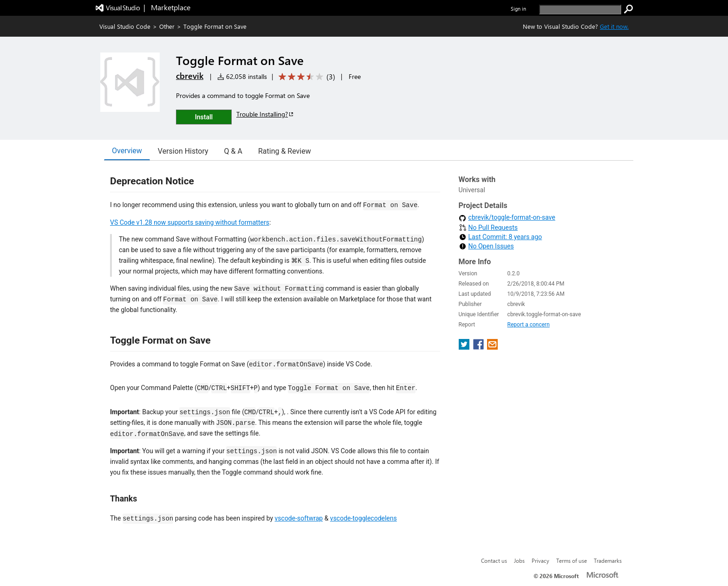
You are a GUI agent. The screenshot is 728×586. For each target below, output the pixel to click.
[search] (580, 10)
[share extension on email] (492, 347)
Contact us (494, 560)
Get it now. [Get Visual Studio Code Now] (614, 26)
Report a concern (529, 325)
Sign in (518, 9)
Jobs (519, 560)
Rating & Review (285, 151)
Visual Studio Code (125, 26)
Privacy (540, 560)
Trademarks (608, 560)
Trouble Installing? (265, 114)
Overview (127, 151)
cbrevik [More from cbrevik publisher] (190, 76)
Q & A (233, 151)
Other (167, 26)
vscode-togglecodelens (364, 518)
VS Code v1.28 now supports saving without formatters (190, 222)
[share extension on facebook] (479, 347)
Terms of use (572, 560)
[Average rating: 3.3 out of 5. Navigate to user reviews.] (305, 77)
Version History (183, 151)
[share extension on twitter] (465, 347)
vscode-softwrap (299, 518)
